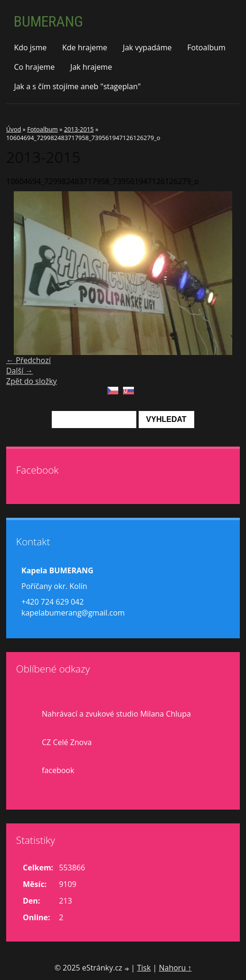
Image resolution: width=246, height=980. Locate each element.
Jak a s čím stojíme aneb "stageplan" (77, 86)
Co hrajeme (34, 67)
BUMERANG (48, 21)
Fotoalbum (206, 47)
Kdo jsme (30, 47)
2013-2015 (79, 129)
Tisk (144, 968)
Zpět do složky (32, 381)
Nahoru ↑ (175, 968)
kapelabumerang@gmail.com (73, 613)
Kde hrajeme (85, 47)
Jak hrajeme (91, 67)
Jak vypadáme (147, 47)
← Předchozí (28, 360)
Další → (19, 371)
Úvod (14, 129)
